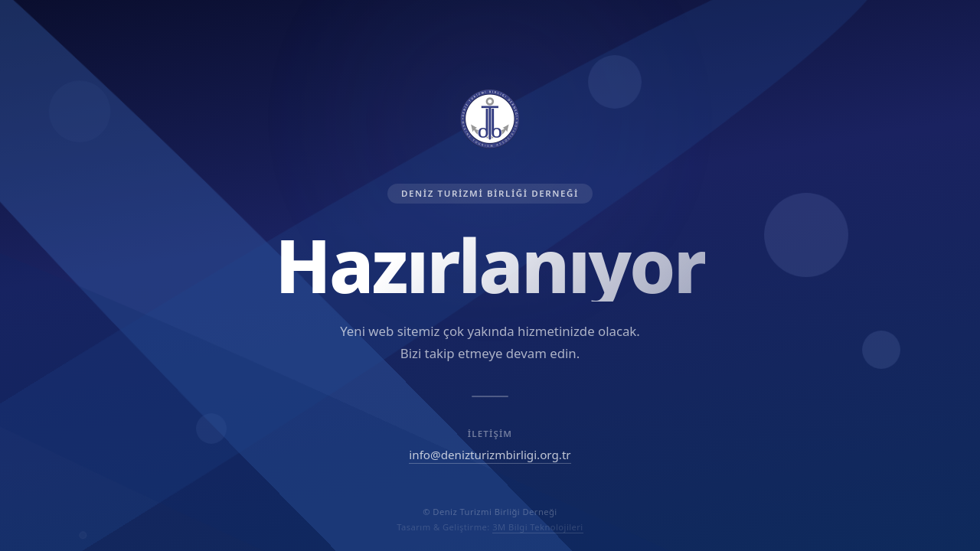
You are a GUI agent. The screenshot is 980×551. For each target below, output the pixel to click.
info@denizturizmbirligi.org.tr (490, 455)
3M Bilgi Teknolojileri (538, 527)
